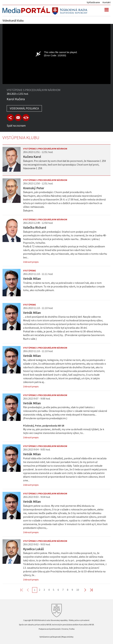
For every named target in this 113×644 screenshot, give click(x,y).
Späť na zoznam (16, 126)
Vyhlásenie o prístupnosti (50, 637)
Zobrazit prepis (31, 262)
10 (78, 590)
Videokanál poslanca (24, 108)
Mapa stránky (68, 637)
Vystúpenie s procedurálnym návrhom (45, 149)
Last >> (89, 590)
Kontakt (107, 2)
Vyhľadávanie (93, 2)
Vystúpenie (29, 271)
